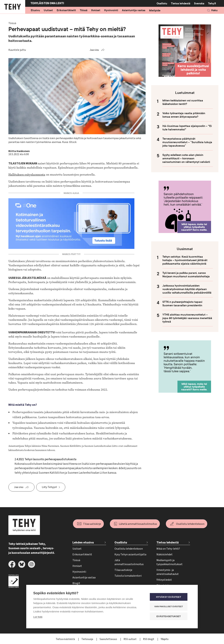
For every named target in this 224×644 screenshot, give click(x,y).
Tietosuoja (87, 639)
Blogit (76, 583)
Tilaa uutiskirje (92, 524)
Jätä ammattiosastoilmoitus (129, 562)
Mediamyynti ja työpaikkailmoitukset (169, 562)
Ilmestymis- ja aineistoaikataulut (168, 572)
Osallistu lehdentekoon (190, 524)
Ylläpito (165, 639)
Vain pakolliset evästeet (170, 607)
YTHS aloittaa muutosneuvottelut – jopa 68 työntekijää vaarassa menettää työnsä (187, 318)
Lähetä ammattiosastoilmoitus (138, 524)
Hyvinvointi (111, 10)
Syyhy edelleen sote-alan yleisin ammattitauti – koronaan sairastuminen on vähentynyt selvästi (186, 158)
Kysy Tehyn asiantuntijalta (130, 554)
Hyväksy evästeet (170, 597)
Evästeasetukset (170, 616)
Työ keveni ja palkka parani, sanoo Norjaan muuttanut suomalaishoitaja (186, 275)
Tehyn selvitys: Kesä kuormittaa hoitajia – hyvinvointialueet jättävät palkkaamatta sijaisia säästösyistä (185, 260)
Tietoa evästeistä (66, 639)
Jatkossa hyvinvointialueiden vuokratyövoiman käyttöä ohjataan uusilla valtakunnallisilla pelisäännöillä (187, 289)
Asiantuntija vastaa (134, 10)
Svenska (199, 3)
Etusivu (35, 10)
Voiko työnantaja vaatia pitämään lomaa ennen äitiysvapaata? (184, 115)
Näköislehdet (164, 554)
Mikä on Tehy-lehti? (168, 549)
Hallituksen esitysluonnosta (27, 175)
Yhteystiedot (164, 580)
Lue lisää (38, 617)
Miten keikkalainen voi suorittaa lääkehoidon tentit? (183, 102)
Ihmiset (96, 10)
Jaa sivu (94, 50)
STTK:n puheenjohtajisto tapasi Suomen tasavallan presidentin (182, 304)
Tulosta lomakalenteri (128, 576)
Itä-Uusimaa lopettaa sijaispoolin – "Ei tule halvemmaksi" (187, 128)
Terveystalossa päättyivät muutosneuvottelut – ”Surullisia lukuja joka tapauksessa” (187, 142)
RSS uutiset (130, 639)
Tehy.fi (212, 3)
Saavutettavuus (109, 639)
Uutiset (48, 10)
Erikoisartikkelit (66, 10)
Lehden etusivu (83, 543)
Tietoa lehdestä (181, 3)
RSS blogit (149, 639)
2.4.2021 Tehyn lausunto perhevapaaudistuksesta (45, 459)
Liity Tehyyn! (49, 487)
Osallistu (162, 3)
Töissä (84, 10)
